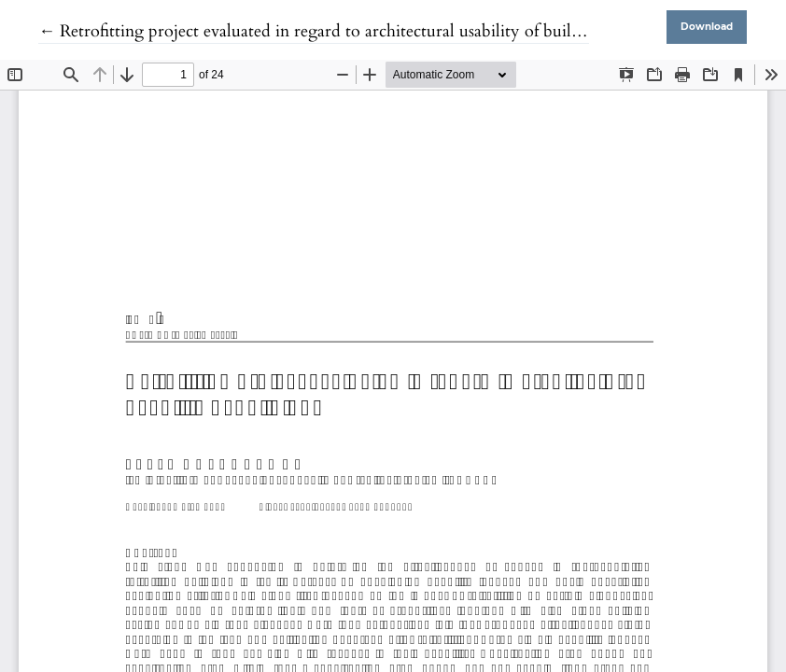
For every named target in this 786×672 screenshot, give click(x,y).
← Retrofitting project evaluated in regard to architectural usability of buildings (324, 31)
